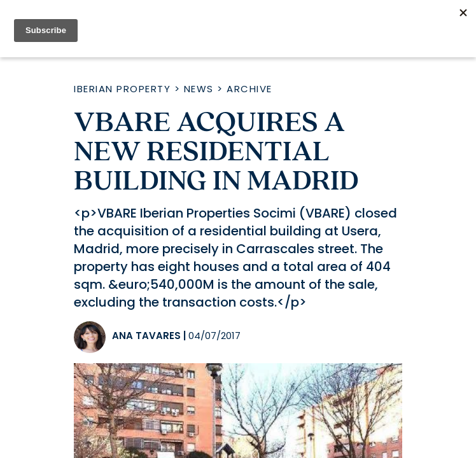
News (199, 89)
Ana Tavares (146, 336)
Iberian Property (122, 89)
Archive (249, 89)
